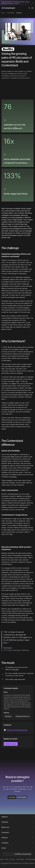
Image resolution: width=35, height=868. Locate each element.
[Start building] (22, 797)
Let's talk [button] (12, 797)
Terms (7, 859)
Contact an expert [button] (11, 744)
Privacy (12, 859)
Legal (2, 859)
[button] (29, 8)
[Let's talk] (12, 797)
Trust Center (20, 859)
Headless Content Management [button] (17, 730)
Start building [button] (22, 797)
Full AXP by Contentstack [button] (17, 854)
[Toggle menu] (32, 8)
